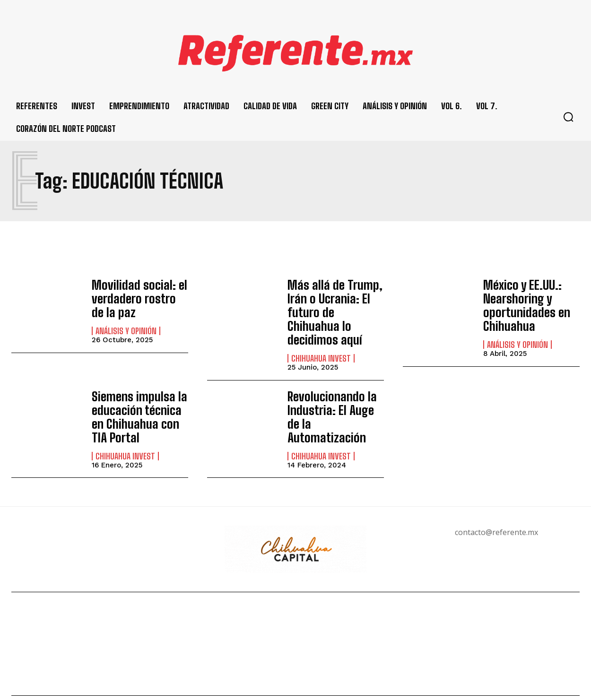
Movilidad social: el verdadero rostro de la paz (136, 297)
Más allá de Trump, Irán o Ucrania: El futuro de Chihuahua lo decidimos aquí (334, 303)
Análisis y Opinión (126, 328)
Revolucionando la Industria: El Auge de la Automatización (333, 390)
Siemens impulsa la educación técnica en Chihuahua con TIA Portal (139, 396)
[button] (568, 117)
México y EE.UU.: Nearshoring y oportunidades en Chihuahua (522, 303)
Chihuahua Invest (321, 340)
